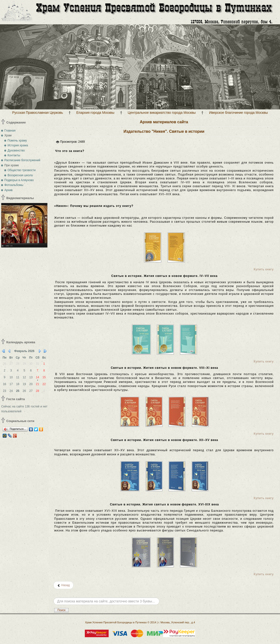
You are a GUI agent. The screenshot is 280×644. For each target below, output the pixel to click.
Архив (9, 190)
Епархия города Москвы (95, 113)
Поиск (61, 610)
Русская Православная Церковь (38, 113)
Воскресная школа (20, 175)
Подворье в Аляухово (19, 180)
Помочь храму (17, 141)
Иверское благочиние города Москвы (238, 113)
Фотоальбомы (14, 185)
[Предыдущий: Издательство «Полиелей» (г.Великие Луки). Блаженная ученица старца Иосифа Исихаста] (63, 585)
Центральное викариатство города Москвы (162, 113)
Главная (10, 131)
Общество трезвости (22, 170)
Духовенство (16, 150)
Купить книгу (264, 269)
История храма (18, 145)
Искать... (54, 594)
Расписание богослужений (22, 160)
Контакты (14, 155)
